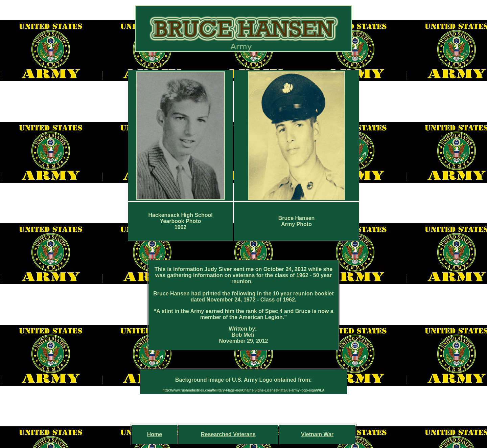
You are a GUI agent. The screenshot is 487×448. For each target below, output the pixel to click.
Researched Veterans (228, 434)
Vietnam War (317, 434)
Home (155, 434)
